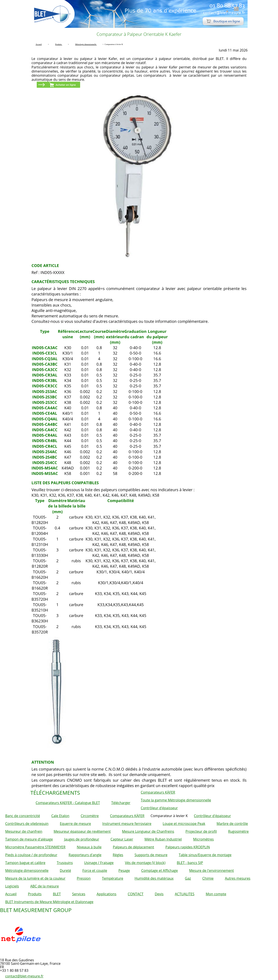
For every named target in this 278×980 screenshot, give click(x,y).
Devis (159, 894)
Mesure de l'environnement (212, 871)
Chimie (208, 878)
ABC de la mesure (44, 886)
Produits (35, 894)
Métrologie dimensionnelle (27, 871)
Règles (118, 855)
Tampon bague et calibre (25, 863)
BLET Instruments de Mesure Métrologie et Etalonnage (49, 902)
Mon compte (216, 894)
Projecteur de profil (201, 831)
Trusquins (65, 863)
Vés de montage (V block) (145, 863)
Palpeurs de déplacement (134, 847)
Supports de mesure (151, 855)
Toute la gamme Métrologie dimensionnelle (176, 800)
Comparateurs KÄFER (158, 792)
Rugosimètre (238, 831)
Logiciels (12, 886)
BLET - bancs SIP (190, 863)
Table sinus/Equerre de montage (205, 855)
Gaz (188, 878)
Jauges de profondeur (82, 839)
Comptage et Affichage (160, 871)
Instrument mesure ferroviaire (127, 824)
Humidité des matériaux (154, 878)
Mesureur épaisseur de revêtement (82, 831)
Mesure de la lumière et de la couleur (35, 878)
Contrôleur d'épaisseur (159, 808)
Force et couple (95, 871)
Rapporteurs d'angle (85, 855)
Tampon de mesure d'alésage (29, 839)
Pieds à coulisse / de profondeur (31, 855)
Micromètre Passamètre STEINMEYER (35, 847)
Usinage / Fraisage (99, 863)
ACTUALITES (185, 894)
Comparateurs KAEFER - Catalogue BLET (68, 803)
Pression (84, 878)
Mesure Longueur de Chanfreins (148, 831)
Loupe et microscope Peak (184, 824)
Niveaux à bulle (89, 847)
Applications (107, 894)
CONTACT (136, 894)
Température (113, 878)
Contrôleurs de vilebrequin (27, 824)
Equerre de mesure (75, 824)
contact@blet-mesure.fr (24, 976)
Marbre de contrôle (232, 824)
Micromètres (203, 839)
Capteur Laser (122, 839)
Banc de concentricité (23, 816)
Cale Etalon (60, 816)
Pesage (124, 871)
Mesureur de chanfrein (24, 831)
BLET (57, 894)
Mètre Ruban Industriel (163, 839)
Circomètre (90, 816)
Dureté (65, 871)
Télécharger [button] (121, 803)
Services (79, 894)
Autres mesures (237, 878)
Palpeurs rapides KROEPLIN (188, 847)
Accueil (11, 894)
